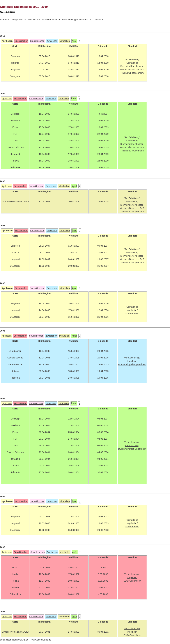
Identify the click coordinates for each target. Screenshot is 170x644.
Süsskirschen (21, 41)
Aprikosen (7, 99)
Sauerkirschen (37, 41)
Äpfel (74, 41)
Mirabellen (65, 41)
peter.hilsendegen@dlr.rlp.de (14, 640)
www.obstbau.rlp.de (41, 640)
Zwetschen (52, 41)
